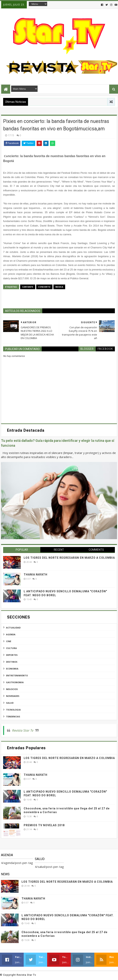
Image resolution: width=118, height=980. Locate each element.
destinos (12, 662)
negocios (12, 689)
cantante (28, 287)
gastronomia (15, 682)
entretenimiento (17, 675)
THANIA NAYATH (36, 575)
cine (9, 641)
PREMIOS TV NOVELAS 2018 (44, 825)
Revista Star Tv (23, 730)
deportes (12, 655)
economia (12, 669)
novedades (13, 696)
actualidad (13, 628)
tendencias (13, 716)
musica (59, 287)
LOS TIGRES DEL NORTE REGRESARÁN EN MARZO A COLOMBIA (69, 558)
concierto (44, 287)
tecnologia (13, 710)
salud (10, 703)
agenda (11, 634)
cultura (11, 648)
